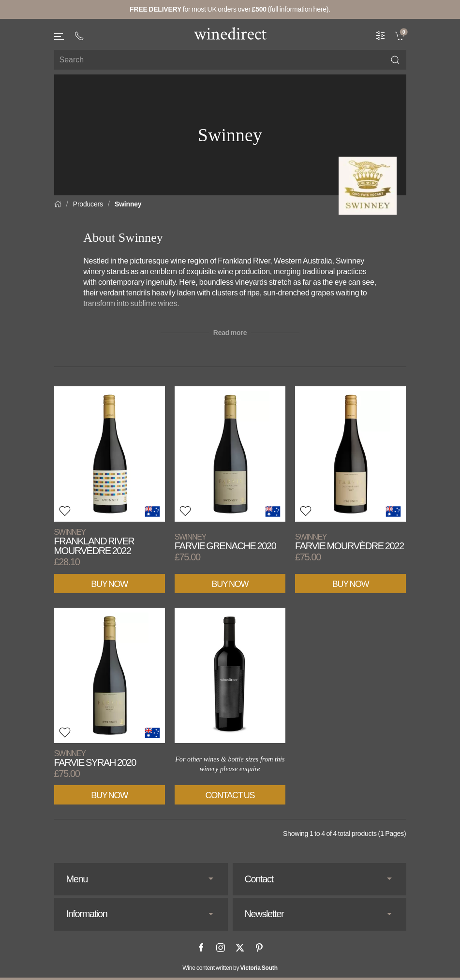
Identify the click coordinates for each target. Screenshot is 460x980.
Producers (88, 204)
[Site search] (230, 60)
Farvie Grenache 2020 (225, 542)
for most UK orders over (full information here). (230, 9)
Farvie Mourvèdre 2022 (349, 542)
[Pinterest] (259, 948)
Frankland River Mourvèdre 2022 (94, 542)
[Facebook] (201, 948)
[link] (401, 35)
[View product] (110, 454)
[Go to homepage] (230, 33)
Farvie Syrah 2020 (95, 758)
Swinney (128, 204)
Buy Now (109, 584)
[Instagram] (221, 948)
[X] (240, 948)
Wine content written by (230, 968)
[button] (59, 37)
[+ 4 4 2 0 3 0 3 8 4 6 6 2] (79, 36)
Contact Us (230, 795)
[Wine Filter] (381, 35)
